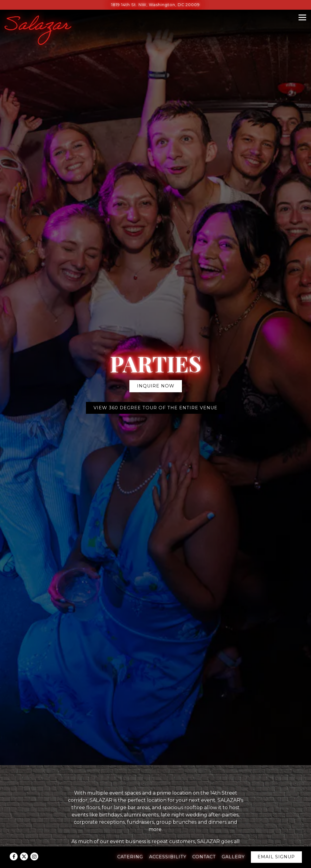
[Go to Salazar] (155, 5)
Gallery (233, 857)
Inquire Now (156, 367)
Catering (130, 857)
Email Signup (276, 857)
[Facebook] (14, 856)
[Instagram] (34, 856)
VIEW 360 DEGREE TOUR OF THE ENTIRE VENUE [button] (155, 388)
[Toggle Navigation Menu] (302, 17)
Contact (204, 857)
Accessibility (168, 857)
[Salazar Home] (38, 30)
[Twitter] (24, 856)
